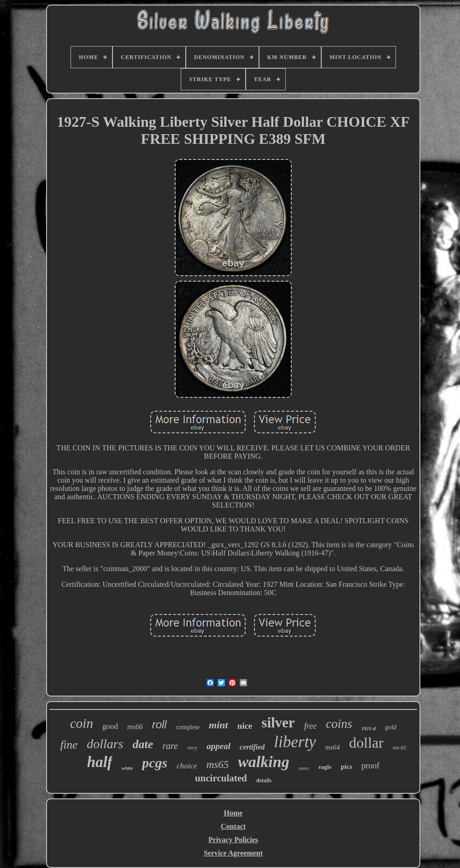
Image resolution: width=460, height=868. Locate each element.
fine (69, 745)
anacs (304, 768)
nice (245, 726)
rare (170, 746)
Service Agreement (233, 853)
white (127, 768)
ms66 (135, 727)
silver (278, 723)
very (192, 747)
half (100, 762)
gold (391, 727)
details (264, 780)
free (310, 726)
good (110, 726)
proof (370, 766)
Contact (233, 826)
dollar (366, 743)
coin (82, 723)
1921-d (369, 728)
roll (159, 724)
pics (346, 767)
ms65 (218, 765)
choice (187, 766)
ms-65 (399, 748)
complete (188, 727)
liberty (295, 742)
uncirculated (221, 778)
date (143, 744)
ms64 (333, 747)
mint (218, 725)
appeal (218, 746)
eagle (325, 767)
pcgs (155, 763)
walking (263, 762)
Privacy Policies (233, 840)
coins (339, 724)
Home (233, 813)
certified (252, 747)
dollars (105, 744)
